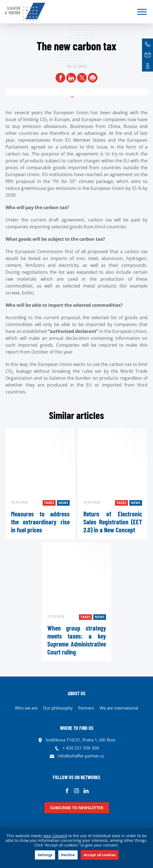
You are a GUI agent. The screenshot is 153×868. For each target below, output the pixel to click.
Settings (45, 855)
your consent (55, 836)
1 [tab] (79, 95)
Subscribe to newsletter (77, 808)
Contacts (147, 66)
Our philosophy (58, 708)
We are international (119, 708)
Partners (86, 708)
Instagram (77, 791)
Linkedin (86, 791)
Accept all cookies (100, 855)
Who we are (26, 708)
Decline (68, 855)
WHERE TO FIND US (77, 728)
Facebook (67, 791)
